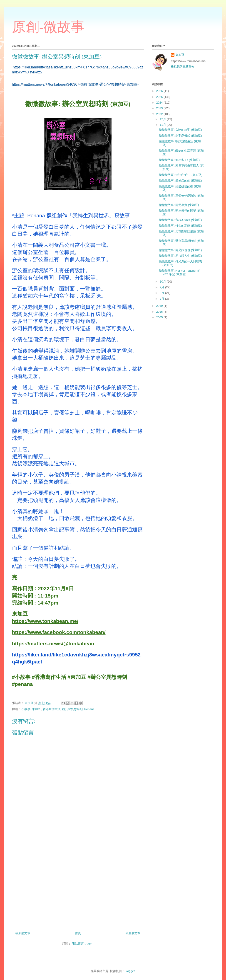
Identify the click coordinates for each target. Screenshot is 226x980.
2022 (160, 114)
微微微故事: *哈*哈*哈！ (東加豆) (181, 175)
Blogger (130, 971)
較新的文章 (23, 933)
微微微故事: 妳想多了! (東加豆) (179, 160)
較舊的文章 (133, 933)
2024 (160, 103)
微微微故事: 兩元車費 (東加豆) (179, 205)
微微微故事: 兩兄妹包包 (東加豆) (180, 250)
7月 (162, 299)
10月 (163, 282)
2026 (160, 91)
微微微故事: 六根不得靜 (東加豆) (180, 220)
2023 (160, 108)
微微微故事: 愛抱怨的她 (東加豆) (180, 180)
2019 (160, 306)
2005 (160, 317)
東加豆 (36, 709)
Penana (89, 709)
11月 (163, 125)
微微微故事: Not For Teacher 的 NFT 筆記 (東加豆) (180, 272)
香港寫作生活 (52, 709)
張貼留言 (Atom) (83, 944)
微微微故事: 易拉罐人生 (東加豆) (180, 256)
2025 (160, 97)
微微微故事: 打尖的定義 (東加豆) (180, 226)
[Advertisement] (78, 883)
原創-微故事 (48, 27)
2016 (160, 312)
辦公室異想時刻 (72, 709)
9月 (162, 287)
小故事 (26, 709)
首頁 (78, 933)
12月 (163, 119)
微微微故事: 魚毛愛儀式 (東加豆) (180, 136)
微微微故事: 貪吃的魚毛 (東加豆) (180, 130)
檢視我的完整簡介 (183, 67)
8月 (162, 293)
